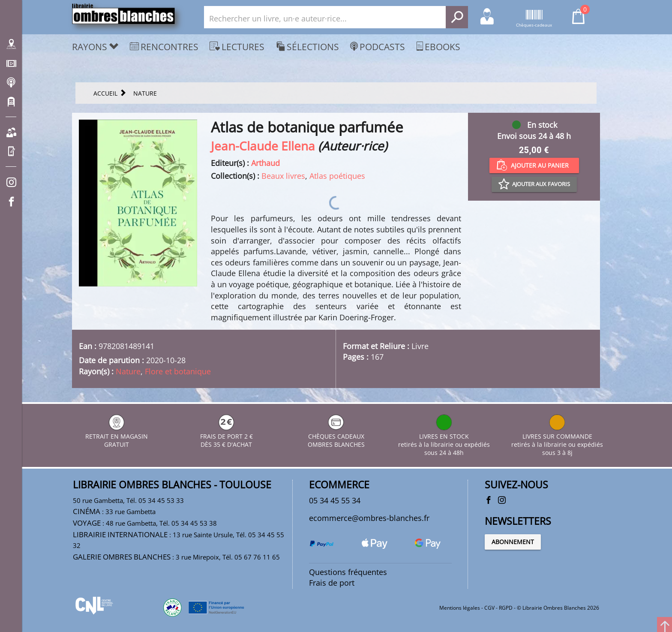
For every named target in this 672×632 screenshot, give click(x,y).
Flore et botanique (178, 371)
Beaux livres (283, 176)
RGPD (506, 608)
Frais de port (332, 583)
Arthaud (265, 163)
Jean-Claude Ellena (263, 146)
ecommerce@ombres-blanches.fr (369, 518)
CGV (489, 608)
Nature (128, 371)
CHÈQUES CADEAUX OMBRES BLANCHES (336, 436)
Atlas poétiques (337, 176)
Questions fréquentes (348, 572)
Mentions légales (460, 608)
